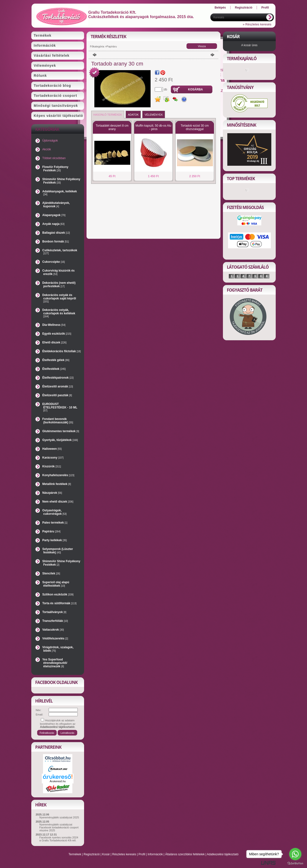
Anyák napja (53, 224)
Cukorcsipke (54, 262)
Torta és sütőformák (59, 603)
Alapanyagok (54, 215)
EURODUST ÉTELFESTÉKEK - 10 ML (60, 407)
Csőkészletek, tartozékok (60, 252)
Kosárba (195, 89)
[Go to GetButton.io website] (295, 863)
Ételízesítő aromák (58, 386)
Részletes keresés (124, 854)
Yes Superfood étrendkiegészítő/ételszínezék (55, 663)
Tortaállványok (54, 612)
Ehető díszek (54, 342)
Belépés (220, 8)
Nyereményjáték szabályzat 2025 (59, 817)
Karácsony (53, 458)
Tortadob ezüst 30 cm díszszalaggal (195, 127)
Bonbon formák (56, 242)
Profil (142, 854)
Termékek (75, 854)
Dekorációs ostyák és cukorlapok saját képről (59, 298)
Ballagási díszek (56, 233)
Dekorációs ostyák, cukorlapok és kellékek (59, 313)
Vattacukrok (53, 630)
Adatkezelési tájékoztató (223, 854)
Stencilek (51, 573)
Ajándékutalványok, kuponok (56, 205)
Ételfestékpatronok (58, 378)
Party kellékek (55, 540)
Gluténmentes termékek (61, 431)
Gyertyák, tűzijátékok (60, 440)
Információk (155, 854)
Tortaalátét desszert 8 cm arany (112, 127)
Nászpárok (52, 493)
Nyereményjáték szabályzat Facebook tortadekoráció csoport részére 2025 (59, 827)
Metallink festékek (57, 484)
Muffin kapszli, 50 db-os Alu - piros (153, 127)
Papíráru (51, 531)
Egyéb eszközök (57, 334)
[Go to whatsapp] (295, 854)
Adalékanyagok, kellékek (60, 193)
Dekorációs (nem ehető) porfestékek (59, 285)
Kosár (106, 854)
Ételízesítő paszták (57, 395)
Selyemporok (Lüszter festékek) (58, 551)
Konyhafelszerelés (58, 475)
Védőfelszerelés (55, 638)
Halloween (52, 449)
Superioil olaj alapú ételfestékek (56, 584)
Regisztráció (92, 854)
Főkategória (97, 46)
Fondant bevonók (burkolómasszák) (58, 421)
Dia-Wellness (54, 325)
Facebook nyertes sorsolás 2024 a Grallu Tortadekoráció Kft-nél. (59, 839)
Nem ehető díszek (58, 502)
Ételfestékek (54, 369)
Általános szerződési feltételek (185, 854)
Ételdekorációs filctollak (61, 351)
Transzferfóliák (55, 621)
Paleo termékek (55, 523)
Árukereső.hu (58, 781)
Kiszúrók (52, 466)
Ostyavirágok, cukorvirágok (54, 512)
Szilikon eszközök (58, 594)
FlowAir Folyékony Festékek (55, 169)
